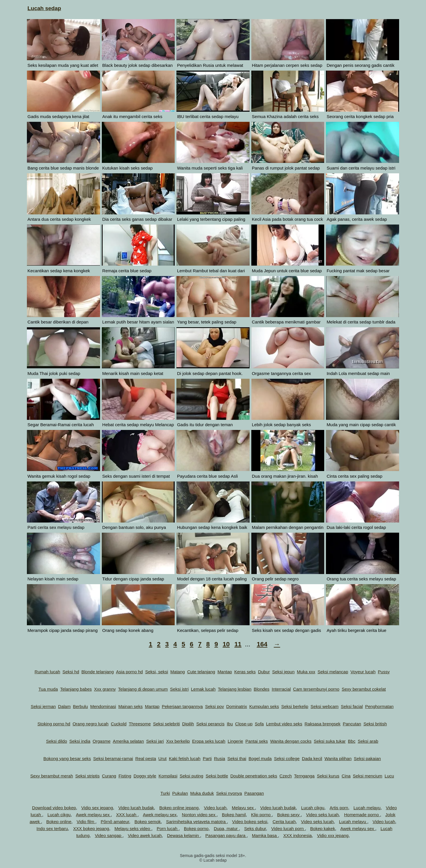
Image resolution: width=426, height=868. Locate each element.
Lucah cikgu (313, 808)
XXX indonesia (297, 835)
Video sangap (109, 835)
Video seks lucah (322, 815)
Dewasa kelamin (184, 835)
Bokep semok (148, 822)
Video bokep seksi (250, 822)
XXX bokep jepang (91, 829)
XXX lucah (127, 815)
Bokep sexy (289, 815)
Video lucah (215, 808)
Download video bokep (54, 808)
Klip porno (261, 815)
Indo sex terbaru (52, 829)
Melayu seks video (133, 829)
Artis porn (339, 808)
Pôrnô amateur (115, 822)
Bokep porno (196, 829)
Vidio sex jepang (97, 808)
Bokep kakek (323, 829)
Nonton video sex (199, 815)
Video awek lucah (145, 835)
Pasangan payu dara (226, 835)
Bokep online (59, 822)
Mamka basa (265, 835)
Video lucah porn (288, 829)
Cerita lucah (284, 822)
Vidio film (86, 822)
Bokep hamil (234, 815)
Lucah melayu (367, 808)
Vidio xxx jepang (333, 835)
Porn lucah (168, 829)
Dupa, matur (226, 829)
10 (226, 644)
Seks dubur (255, 829)
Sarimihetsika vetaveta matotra (196, 822)
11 (238, 644)
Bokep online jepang (179, 808)
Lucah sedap (44, 8)
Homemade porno (362, 815)
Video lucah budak (136, 808)
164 (262, 644)
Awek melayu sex (93, 815)
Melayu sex (243, 808)
